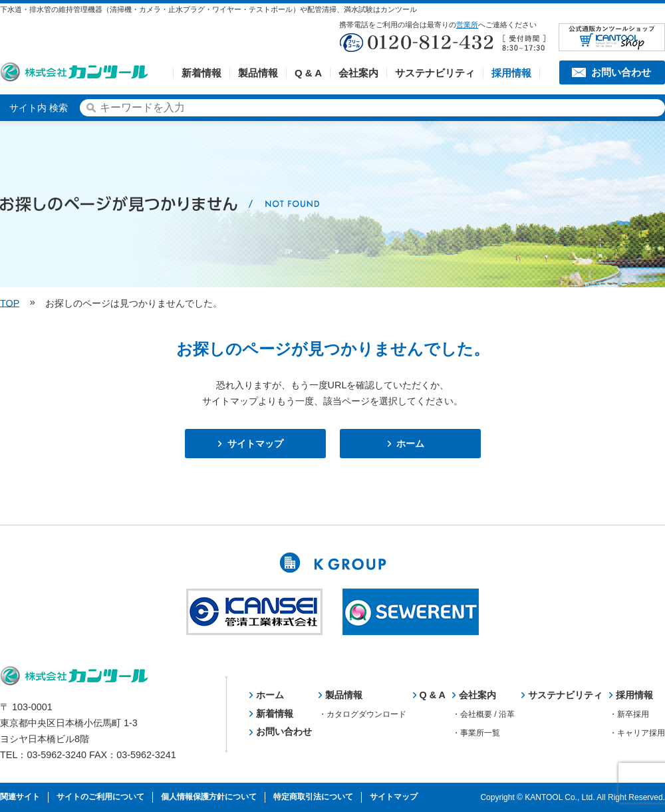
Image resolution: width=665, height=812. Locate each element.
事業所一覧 (480, 733)
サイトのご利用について (100, 797)
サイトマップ (255, 444)
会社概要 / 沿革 (487, 714)
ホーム (410, 444)
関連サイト (20, 797)
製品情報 (258, 73)
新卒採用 (633, 714)
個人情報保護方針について (209, 797)
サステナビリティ (435, 73)
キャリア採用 (641, 733)
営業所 (467, 25)
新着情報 (201, 73)
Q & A (308, 73)
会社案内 (358, 73)
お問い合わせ (621, 72)
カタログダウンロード (366, 714)
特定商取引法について (313, 797)
